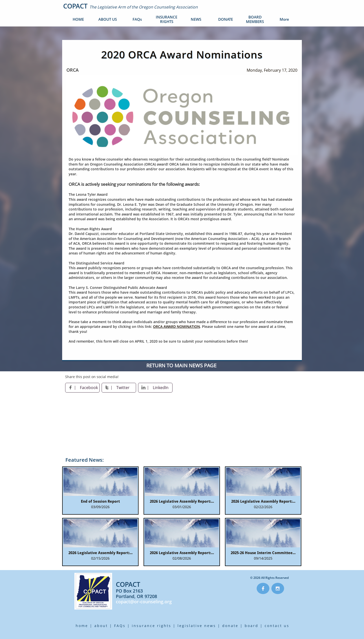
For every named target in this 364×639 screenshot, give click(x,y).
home (82, 626)
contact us (277, 626)
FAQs (120, 626)
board (252, 626)
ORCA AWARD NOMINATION (177, 326)
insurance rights (152, 626)
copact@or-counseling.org (144, 602)
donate (230, 626)
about (101, 626)
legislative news (197, 626)
